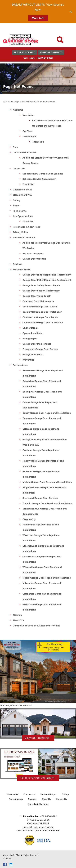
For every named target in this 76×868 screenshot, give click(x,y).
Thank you (38, 142)
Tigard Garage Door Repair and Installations (47, 578)
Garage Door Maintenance (37, 344)
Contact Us (19, 168)
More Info (38, 18)
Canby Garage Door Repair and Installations (47, 413)
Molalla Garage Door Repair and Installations (47, 482)
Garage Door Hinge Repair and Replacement (47, 275)
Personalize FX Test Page (27, 227)
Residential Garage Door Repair (40, 307)
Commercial (29, 794)
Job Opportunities (23, 216)
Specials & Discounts (38, 804)
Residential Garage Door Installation (42, 312)
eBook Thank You (23, 195)
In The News (20, 211)
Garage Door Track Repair (37, 296)
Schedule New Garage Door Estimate (43, 174)
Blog (15, 147)
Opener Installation (33, 333)
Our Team (28, 131)
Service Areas (20, 365)
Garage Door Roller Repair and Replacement (47, 280)
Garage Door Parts (33, 355)
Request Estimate (51, 52)
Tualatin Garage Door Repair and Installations (47, 503)
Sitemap (17, 615)
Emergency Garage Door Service (40, 349)
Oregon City (29, 519)
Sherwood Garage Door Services (40, 498)
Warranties (28, 360)
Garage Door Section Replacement (41, 291)
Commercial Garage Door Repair (40, 317)
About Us (18, 110)
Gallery (17, 200)
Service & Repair (22, 269)
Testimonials (29, 137)
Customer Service (22, 190)
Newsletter (28, 115)
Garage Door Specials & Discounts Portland (37, 626)
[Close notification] (71, 12)
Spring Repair (30, 339)
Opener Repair (30, 328)
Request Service (24, 52)
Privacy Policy (20, 232)
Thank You (28, 184)
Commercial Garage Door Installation (43, 323)
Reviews (17, 264)
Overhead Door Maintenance (38, 301)
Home (16, 206)
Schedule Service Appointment (39, 179)
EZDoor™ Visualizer (33, 254)
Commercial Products (25, 153)
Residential (13, 794)
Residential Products (24, 238)
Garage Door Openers (34, 259)
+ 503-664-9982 (48, 816)
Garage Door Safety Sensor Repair (41, 285)
